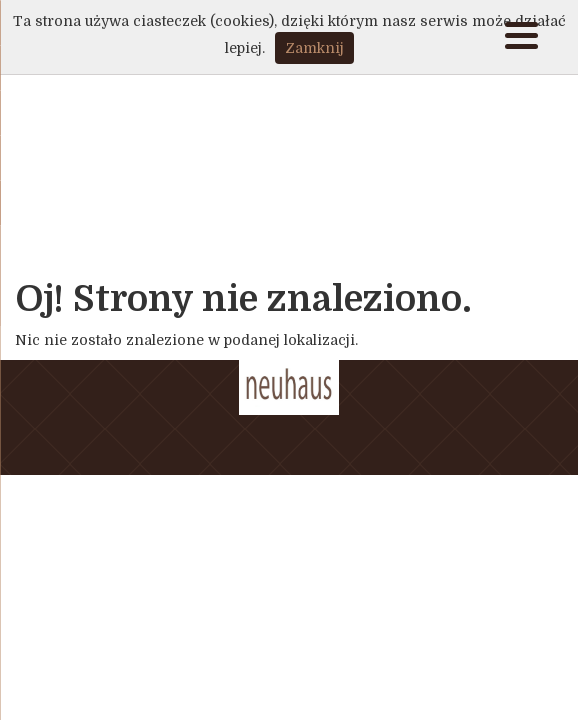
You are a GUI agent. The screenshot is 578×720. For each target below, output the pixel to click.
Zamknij (314, 48)
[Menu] (521, 37)
